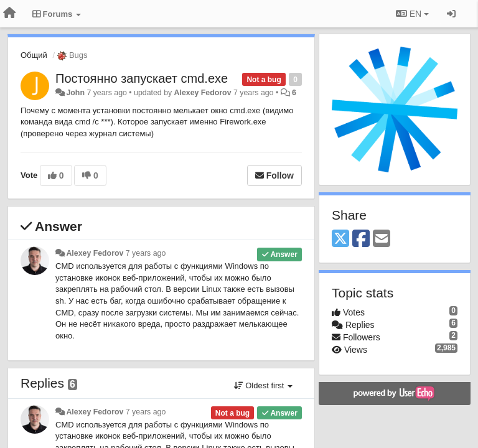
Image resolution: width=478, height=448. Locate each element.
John (75, 93)
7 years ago (146, 253)
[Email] (382, 239)
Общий (34, 55)
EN (412, 14)
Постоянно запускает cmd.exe (142, 78)
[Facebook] (361, 239)
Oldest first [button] (263, 385)
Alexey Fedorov (203, 93)
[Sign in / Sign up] (451, 14)
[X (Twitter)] (340, 239)
